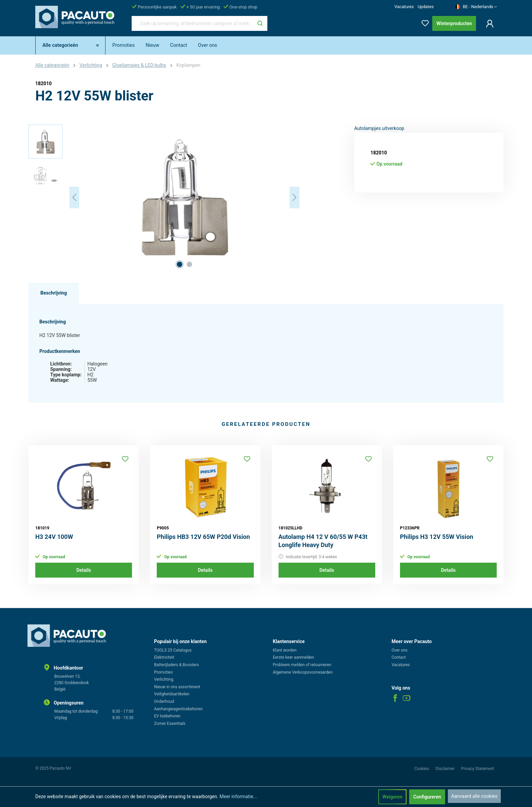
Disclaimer (445, 769)
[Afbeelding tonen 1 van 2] (179, 264)
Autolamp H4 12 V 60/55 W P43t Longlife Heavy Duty (323, 541)
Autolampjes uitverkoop (379, 128)
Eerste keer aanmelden (293, 657)
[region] (164, 198)
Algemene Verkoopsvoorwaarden (303, 672)
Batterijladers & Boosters (176, 665)
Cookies (422, 769)
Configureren (427, 797)
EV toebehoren (167, 716)
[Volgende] (294, 197)
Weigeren (392, 797)
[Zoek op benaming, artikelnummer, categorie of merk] (192, 23)
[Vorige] (74, 197)
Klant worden (285, 650)
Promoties (163, 672)
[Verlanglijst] (423, 22)
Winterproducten (454, 23)
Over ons (400, 650)
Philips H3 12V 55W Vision (437, 537)
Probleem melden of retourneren (302, 665)
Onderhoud (164, 701)
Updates (426, 7)
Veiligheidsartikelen (172, 694)
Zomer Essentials (170, 724)
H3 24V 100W (54, 537)
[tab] (54, 293)
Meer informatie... (238, 796)
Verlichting (164, 679)
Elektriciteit (164, 657)
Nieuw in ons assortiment (177, 687)
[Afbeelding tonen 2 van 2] (189, 264)
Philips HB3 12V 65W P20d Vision (203, 537)
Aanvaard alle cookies (474, 796)
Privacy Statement (478, 769)
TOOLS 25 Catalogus (173, 650)
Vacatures (404, 7)
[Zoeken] (260, 23)
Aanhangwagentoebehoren (178, 709)
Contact (399, 657)
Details (84, 570)
